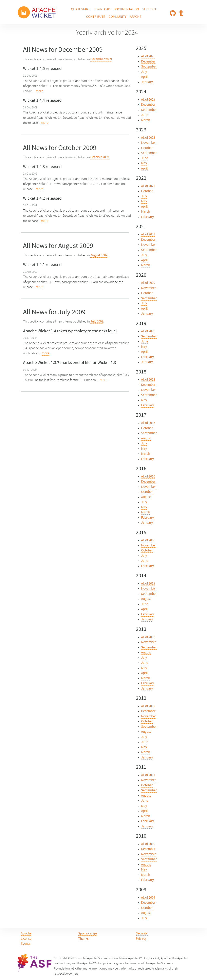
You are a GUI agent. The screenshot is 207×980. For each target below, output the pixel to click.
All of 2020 (148, 283)
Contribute (96, 17)
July (144, 72)
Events (26, 944)
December (148, 62)
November (148, 143)
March (146, 120)
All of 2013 (148, 637)
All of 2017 (148, 423)
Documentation (126, 9)
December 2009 (101, 59)
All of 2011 (148, 775)
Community (117, 17)
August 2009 (99, 256)
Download (102, 9)
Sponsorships (88, 934)
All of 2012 (148, 706)
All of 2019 (148, 331)
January (147, 82)
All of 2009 (148, 898)
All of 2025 (148, 56)
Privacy (141, 939)
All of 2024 (148, 100)
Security (142, 934)
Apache (136, 17)
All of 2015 (148, 540)
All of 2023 (148, 138)
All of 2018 (148, 380)
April (144, 77)
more (39, 91)
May (144, 163)
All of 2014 (148, 584)
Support (149, 9)
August (146, 439)
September (149, 67)
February (147, 217)
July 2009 (97, 322)
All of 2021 (148, 235)
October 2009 (100, 157)
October (147, 148)
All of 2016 (148, 477)
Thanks (83, 939)
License (26, 939)
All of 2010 (148, 844)
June (145, 115)
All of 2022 (148, 186)
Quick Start (80, 9)
